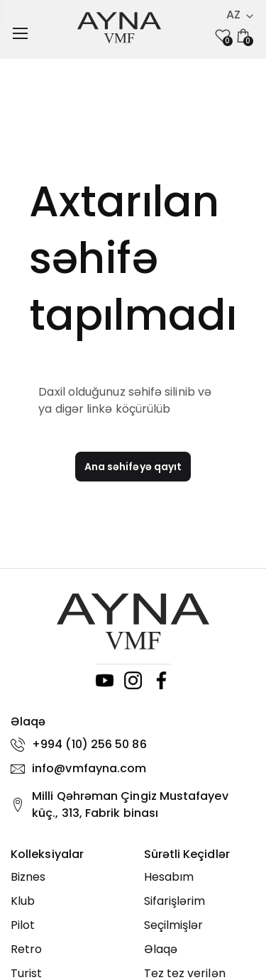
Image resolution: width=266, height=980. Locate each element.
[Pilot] (67, 925)
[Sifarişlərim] (200, 901)
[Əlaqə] (200, 950)
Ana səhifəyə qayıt (133, 467)
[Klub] (67, 901)
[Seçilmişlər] (200, 925)
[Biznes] (67, 877)
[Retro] (67, 950)
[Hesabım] (200, 877)
